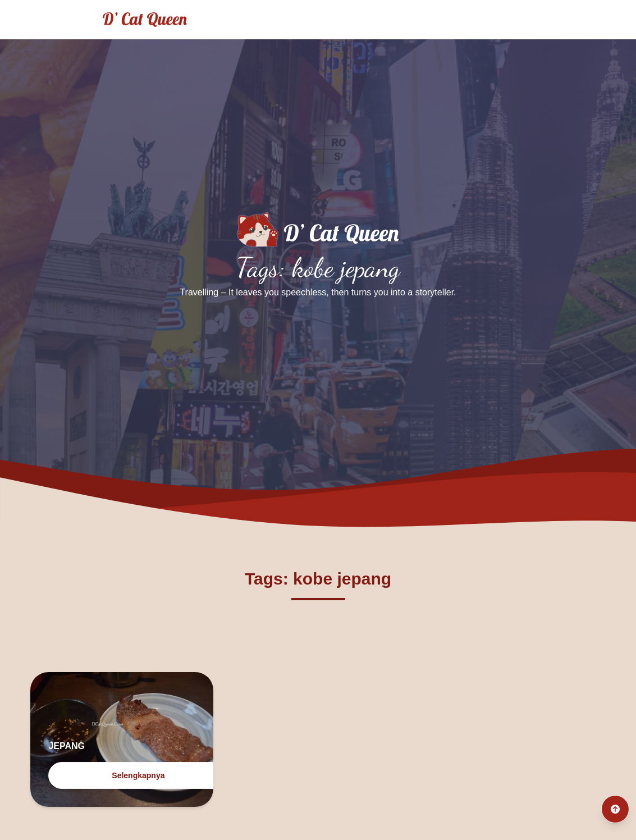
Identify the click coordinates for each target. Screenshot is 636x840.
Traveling (338, 19)
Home (282, 19)
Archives (458, 19)
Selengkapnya (138, 775)
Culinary (399, 19)
